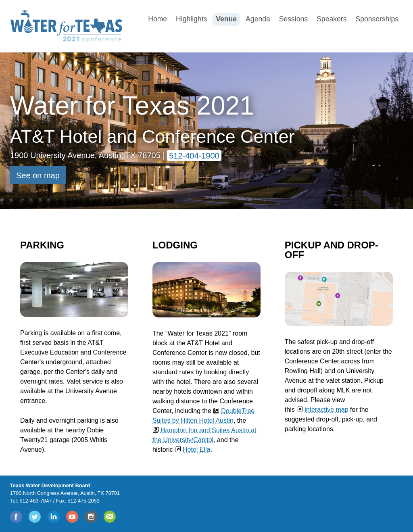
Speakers (332, 19)
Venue (226, 19)
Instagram (92, 517)
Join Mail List (110, 517)
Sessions (293, 19)
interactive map (326, 410)
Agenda (258, 19)
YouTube (73, 517)
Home (157, 19)
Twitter (35, 517)
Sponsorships (377, 19)
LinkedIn (54, 517)
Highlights (191, 19)
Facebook (17, 517)
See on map (38, 175)
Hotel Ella (196, 450)
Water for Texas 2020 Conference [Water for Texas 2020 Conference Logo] (68, 26)
